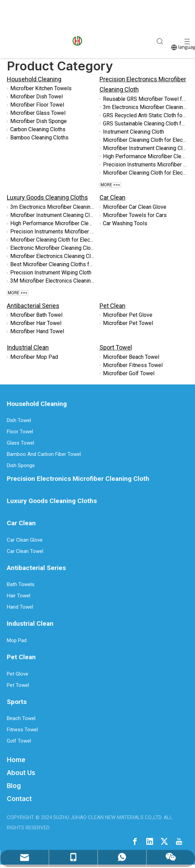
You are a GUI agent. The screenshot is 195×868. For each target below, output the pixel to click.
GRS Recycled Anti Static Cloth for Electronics (145, 115)
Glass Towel (20, 443)
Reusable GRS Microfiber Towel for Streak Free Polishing (145, 99)
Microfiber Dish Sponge (39, 121)
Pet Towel (18, 685)
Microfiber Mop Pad (34, 357)
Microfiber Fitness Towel (133, 365)
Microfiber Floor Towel (37, 105)
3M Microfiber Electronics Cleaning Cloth (52, 281)
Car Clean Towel (25, 551)
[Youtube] (179, 841)
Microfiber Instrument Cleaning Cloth (145, 148)
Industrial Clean (28, 347)
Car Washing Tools (125, 223)
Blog (14, 786)
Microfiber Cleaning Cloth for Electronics (145, 140)
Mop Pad (17, 640)
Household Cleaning (34, 79)
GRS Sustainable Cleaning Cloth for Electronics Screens (145, 124)
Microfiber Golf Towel (129, 373)
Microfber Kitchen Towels (41, 88)
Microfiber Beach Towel (131, 357)
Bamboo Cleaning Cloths (39, 138)
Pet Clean (112, 306)
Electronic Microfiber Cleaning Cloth (52, 248)
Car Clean (112, 197)
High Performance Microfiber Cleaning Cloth (145, 156)
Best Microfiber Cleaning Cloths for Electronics (52, 264)
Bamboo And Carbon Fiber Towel (44, 454)
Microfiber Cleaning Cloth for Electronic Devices (145, 173)
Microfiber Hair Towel (36, 323)
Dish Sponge (21, 465)
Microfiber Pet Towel (128, 323)
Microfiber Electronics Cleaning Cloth (52, 256)
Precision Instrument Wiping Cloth (51, 273)
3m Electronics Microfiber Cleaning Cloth (145, 107)
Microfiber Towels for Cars (135, 215)
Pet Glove (18, 674)
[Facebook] (135, 841)
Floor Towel (20, 432)
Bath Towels (21, 584)
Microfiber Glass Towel (38, 113)
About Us (21, 773)
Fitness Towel (22, 730)
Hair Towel (19, 596)
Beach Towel (21, 718)
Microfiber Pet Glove (128, 315)
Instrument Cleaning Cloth (133, 132)
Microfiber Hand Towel (37, 331)
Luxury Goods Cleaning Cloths (47, 197)
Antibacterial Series (33, 306)
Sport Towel (116, 347)
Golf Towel (19, 741)
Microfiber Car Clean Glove (135, 207)
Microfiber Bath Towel (36, 315)
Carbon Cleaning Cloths (38, 129)
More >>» (110, 185)
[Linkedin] (150, 841)
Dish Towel (19, 420)
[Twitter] (164, 841)
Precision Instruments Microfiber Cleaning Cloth (145, 165)
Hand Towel (20, 607)
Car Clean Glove (25, 540)
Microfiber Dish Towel (36, 97)
